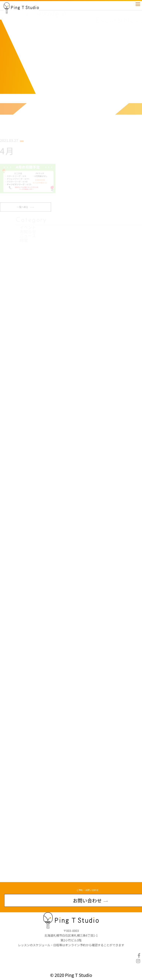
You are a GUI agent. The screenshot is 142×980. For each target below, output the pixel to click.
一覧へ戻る (26, 211)
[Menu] (138, 3)
